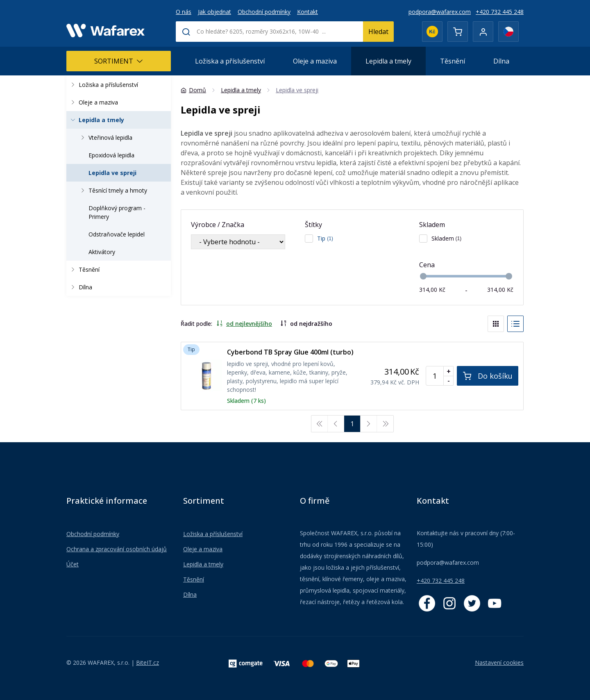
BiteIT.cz (147, 662)
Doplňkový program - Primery (117, 212)
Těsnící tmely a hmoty (113, 190)
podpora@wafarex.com (440, 12)
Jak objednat (214, 12)
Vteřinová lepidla (105, 137)
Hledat (378, 32)
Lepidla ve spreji (112, 173)
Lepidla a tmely (388, 61)
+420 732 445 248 (500, 12)
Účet (73, 564)
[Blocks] (496, 324)
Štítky (313, 225)
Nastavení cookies (499, 662)
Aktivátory (102, 252)
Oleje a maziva (315, 61)
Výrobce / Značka (218, 225)
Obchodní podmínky (264, 12)
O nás (184, 12)
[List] (515, 324)
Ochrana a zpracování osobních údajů (117, 549)
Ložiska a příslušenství (230, 61)
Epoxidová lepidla (111, 155)
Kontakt (307, 12)
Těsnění (453, 61)
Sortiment (119, 61)
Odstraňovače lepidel (117, 234)
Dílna (501, 61)
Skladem (432, 225)
